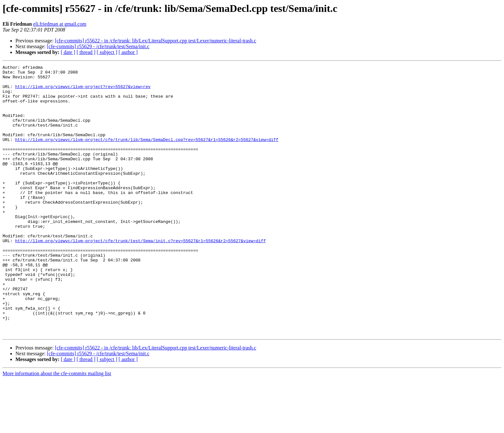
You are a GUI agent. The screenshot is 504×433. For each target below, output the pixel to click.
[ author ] (128, 52)
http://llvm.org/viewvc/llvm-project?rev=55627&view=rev (83, 91)
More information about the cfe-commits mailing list (57, 427)
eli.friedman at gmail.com (60, 24)
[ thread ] (86, 52)
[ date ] (68, 52)
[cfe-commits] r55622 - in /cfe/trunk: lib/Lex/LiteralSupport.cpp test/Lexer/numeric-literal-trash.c (156, 41)
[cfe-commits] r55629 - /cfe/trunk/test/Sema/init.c (98, 46)
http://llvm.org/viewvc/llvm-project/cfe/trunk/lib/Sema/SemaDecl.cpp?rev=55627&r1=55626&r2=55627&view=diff (147, 155)
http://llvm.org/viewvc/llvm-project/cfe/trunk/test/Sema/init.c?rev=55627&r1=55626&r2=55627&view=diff (140, 276)
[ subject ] (107, 52)
